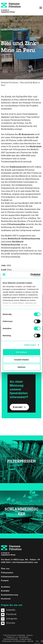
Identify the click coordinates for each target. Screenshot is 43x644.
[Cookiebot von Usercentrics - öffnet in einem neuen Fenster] (31, 275)
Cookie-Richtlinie (25, 639)
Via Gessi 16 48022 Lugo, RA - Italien (18, 560)
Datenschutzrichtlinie (11, 639)
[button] (41, 8)
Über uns (5, 569)
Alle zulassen (21, 352)
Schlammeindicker (10, 577)
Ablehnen (21, 367)
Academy (6, 587)
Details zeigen (30, 345)
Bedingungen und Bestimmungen (14, 641)
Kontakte (5, 591)
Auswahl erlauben (21, 360)
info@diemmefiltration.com (25, 562)
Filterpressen (7, 573)
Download (6, 599)
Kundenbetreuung (10, 595)
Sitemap (31, 641)
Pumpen (5, 581)
